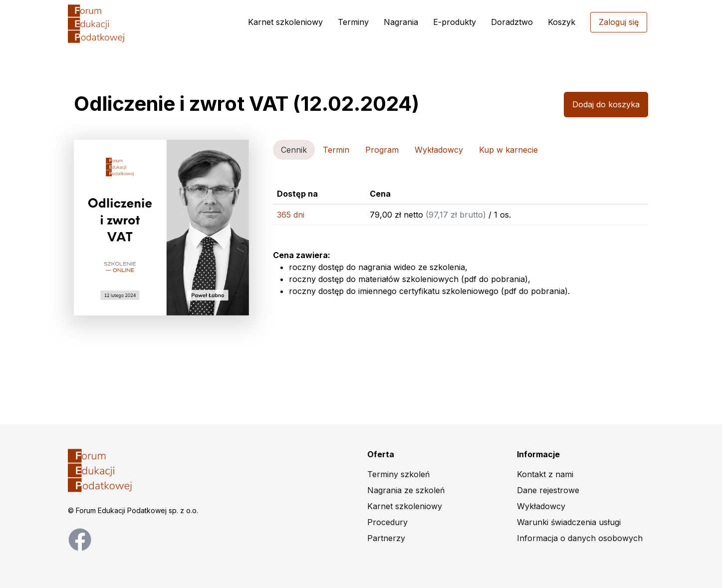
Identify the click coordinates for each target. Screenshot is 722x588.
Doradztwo (512, 22)
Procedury (387, 522)
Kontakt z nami (545, 474)
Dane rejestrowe (548, 490)
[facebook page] (80, 539)
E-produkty (455, 22)
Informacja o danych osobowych (580, 538)
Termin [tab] (336, 150)
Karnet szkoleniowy (285, 22)
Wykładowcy (541, 506)
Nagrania (401, 22)
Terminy (353, 22)
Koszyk (562, 22)
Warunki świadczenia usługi (569, 522)
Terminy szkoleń (398, 474)
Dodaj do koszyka (606, 104)
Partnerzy (386, 538)
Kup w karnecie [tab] (508, 150)
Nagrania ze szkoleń (406, 490)
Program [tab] (382, 150)
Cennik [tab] (294, 150)
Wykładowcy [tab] (439, 150)
